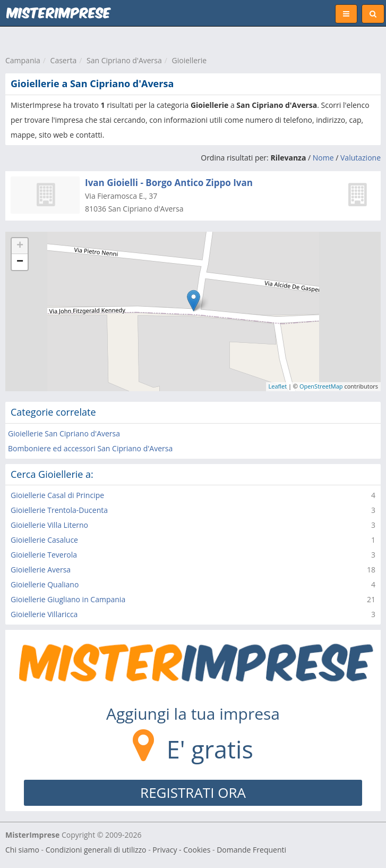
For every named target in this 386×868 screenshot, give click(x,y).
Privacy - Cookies (181, 850)
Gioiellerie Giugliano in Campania (68, 599)
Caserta (64, 60)
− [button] (20, 262)
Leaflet (278, 386)
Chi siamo (22, 850)
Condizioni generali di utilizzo (96, 850)
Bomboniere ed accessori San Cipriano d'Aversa (90, 448)
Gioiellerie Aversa (41, 570)
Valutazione (361, 158)
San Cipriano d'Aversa (124, 60)
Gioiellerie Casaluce (44, 540)
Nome (323, 158)
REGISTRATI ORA (193, 793)
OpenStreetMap (321, 386)
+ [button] (20, 246)
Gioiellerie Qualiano (45, 584)
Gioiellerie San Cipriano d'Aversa (64, 433)
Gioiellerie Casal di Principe (57, 495)
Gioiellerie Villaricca (44, 614)
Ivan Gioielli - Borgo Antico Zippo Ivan (169, 183)
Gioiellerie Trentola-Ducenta (59, 510)
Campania (23, 60)
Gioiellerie (190, 60)
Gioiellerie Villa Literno (49, 525)
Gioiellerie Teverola (44, 555)
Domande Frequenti (251, 850)
